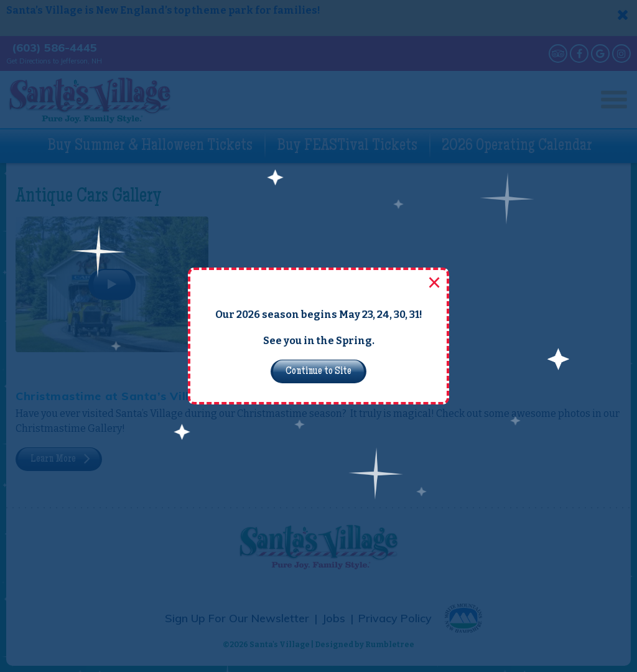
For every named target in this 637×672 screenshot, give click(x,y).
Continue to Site (318, 371)
